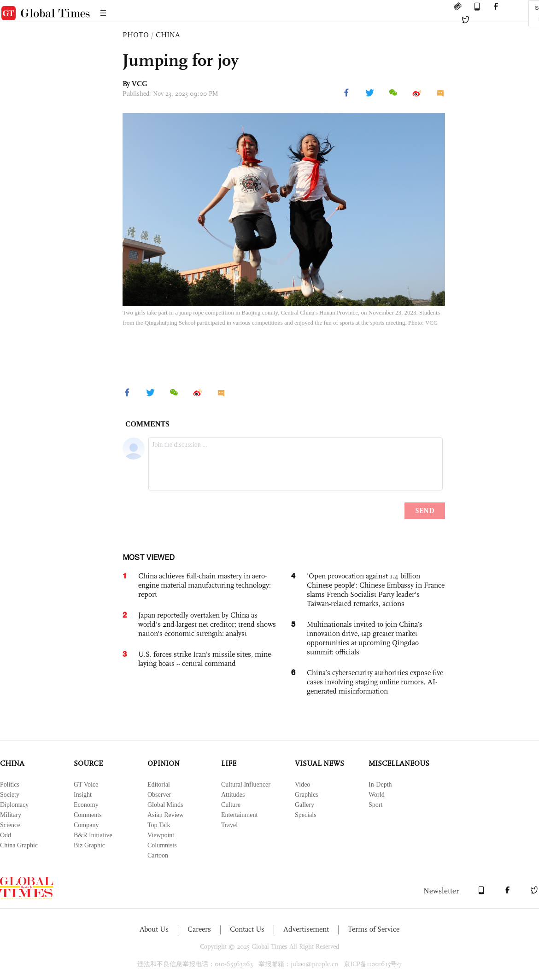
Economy (86, 805)
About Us (154, 929)
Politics (10, 785)
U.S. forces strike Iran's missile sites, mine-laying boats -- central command (205, 659)
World (377, 795)
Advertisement (306, 929)
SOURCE (88, 763)
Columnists (162, 845)
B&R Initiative (93, 835)
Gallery (305, 805)
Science (10, 825)
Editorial (159, 785)
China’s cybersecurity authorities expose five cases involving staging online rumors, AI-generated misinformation (375, 682)
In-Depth (380, 785)
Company (86, 825)
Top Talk (159, 825)
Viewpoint (161, 835)
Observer (159, 795)
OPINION (164, 763)
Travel (229, 825)
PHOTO (136, 35)
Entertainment (239, 815)
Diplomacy (14, 805)
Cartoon (158, 855)
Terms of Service (374, 929)
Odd (6, 835)
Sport (375, 805)
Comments (88, 815)
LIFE (229, 763)
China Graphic (19, 845)
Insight (83, 795)
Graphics (307, 795)
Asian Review (166, 815)
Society (10, 795)
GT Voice (86, 785)
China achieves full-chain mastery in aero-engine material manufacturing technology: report (205, 585)
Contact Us (247, 929)
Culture (231, 805)
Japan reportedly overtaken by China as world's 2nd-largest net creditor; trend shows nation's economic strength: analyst (207, 624)
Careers (199, 929)
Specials (306, 815)
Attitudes (233, 795)
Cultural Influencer (246, 785)
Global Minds (165, 805)
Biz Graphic (89, 845)
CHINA (168, 35)
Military (11, 815)
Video (302, 785)
